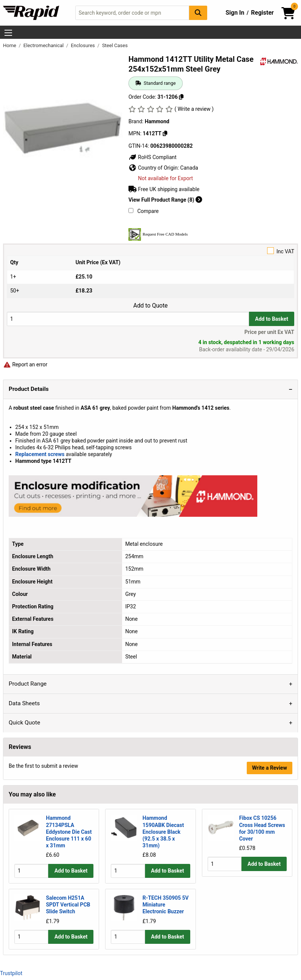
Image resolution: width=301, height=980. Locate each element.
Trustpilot (11, 973)
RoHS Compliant (153, 157)
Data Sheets (24, 703)
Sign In (235, 13)
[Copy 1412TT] (165, 133)
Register (262, 13)
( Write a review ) (194, 109)
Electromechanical (44, 45)
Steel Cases (115, 45)
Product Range (28, 684)
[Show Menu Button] (8, 33)
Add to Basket (272, 319)
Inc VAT (150, 251)
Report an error (25, 364)
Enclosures (83, 45)
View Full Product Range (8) (165, 200)
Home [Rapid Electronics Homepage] (10, 45)
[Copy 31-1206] (181, 97)
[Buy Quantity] (128, 319)
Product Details (29, 389)
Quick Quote (24, 723)
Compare (144, 211)
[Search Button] (198, 13)
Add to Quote (150, 306)
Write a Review (270, 768)
